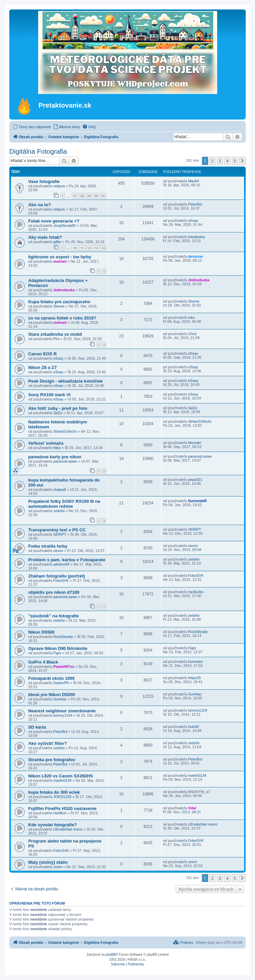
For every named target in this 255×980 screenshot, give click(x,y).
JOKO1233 (62, 797)
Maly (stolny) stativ (48, 862)
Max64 (193, 181)
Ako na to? (40, 205)
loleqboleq (196, 237)
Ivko (191, 317)
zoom (58, 867)
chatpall (59, 490)
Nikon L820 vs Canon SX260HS (61, 776)
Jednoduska (64, 290)
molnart (60, 261)
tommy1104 (63, 715)
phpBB (111, 955)
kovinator (195, 662)
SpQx (58, 413)
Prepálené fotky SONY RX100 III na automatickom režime (64, 504)
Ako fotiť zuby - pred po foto (58, 408)
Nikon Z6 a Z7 (42, 367)
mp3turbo (196, 592)
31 (103, 196)
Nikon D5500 (41, 632)
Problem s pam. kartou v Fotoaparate (67, 560)
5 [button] (235, 161)
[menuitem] (32, 127)
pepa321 (195, 480)
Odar (192, 808)
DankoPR (61, 683)
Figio (57, 653)
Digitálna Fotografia (38, 151)
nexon (58, 551)
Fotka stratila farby (48, 546)
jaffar (57, 242)
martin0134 (62, 780)
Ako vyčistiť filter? (47, 743)
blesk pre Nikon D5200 (52, 695)
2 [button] (212, 161)
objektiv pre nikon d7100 (54, 592)
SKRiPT (60, 534)
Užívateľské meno (68, 829)
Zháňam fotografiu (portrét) (57, 576)
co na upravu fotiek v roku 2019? (62, 318)
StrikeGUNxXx (65, 431)
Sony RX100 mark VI (49, 395)
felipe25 (194, 678)
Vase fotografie (44, 181)
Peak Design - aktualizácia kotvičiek (65, 381)
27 (75, 196)
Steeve (59, 306)
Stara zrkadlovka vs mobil (55, 334)
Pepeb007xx (64, 667)
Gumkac (60, 699)
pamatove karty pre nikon (55, 457)
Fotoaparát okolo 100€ (51, 678)
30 (96, 196)
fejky (57, 448)
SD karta (37, 727)
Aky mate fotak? (45, 237)
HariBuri (60, 813)
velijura (59, 186)
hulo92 (193, 727)
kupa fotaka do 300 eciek (54, 792)
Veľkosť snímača (46, 443)
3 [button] (220, 161)
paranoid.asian (65, 461)
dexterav (195, 256)
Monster (195, 443)
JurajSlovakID (64, 225)
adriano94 (61, 564)
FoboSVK (61, 580)
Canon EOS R (42, 354)
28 (82, 196)
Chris (192, 334)
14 (103, 248)
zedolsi (59, 511)
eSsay (193, 221)
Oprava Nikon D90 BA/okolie (58, 648)
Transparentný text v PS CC (57, 530)
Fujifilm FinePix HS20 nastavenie (62, 808)
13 (96, 248)
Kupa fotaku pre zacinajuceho (59, 302)
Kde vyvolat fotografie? (53, 825)
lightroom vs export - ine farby (60, 257)
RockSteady (63, 637)
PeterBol (195, 204)
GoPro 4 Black (43, 662)
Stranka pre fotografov (52, 760)
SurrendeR (197, 501)
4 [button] (227, 161)
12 (89, 248)
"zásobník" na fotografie (53, 616)
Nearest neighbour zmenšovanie (62, 711)
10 (75, 248)
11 (82, 248)
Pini (56, 339)
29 (89, 196)
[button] (242, 161)
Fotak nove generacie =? (54, 221)
